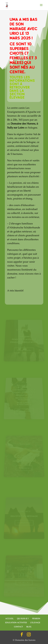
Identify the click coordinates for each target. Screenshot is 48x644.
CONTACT (18, 627)
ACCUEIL (9, 619)
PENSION (36, 619)
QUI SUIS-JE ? (23, 619)
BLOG (29, 627)
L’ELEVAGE (35, 623)
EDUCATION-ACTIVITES (16, 623)
